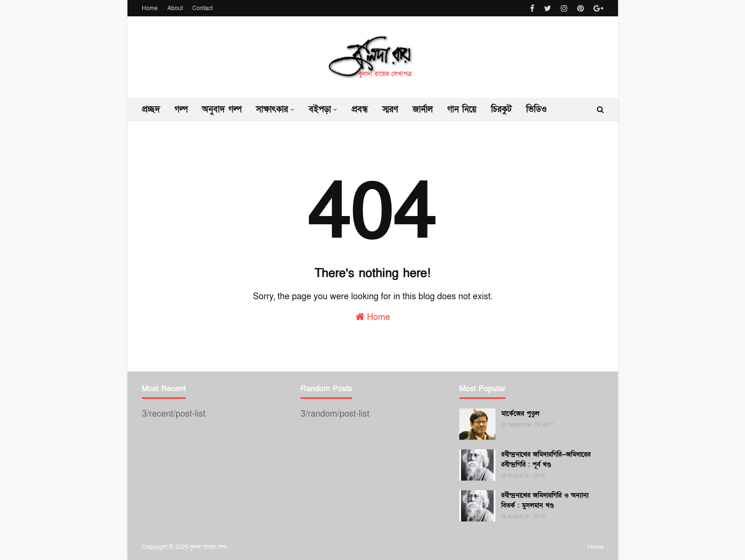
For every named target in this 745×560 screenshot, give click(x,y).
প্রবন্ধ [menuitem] (360, 109)
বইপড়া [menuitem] (320, 109)
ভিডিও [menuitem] (537, 109)
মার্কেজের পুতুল (520, 414)
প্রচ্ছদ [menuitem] (151, 109)
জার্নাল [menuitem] (423, 109)
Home (150, 8)
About (175, 8)
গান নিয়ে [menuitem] (462, 109)
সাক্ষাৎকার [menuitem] (272, 109)
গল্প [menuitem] (181, 109)
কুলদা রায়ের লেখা (208, 547)
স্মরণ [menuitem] (390, 109)
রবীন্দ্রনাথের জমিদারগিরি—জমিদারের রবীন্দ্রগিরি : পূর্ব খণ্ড (546, 459)
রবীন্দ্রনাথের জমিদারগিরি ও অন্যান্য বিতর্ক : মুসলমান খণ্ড (545, 500)
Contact (202, 8)
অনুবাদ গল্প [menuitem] (222, 109)
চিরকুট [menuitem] (501, 109)
